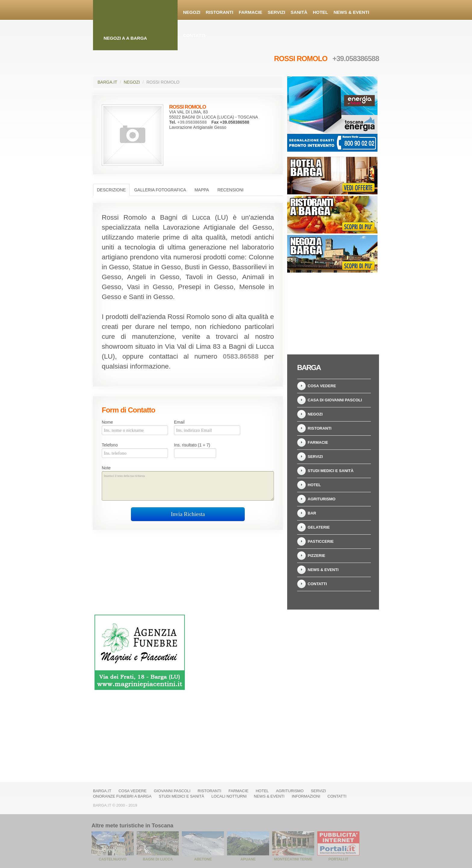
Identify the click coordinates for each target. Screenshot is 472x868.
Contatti (194, 35)
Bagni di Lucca (158, 859)
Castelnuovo (113, 859)
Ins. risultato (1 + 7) (192, 445)
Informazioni (306, 796)
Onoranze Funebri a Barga (122, 796)
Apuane (248, 859)
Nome (107, 422)
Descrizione (111, 190)
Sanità (299, 12)
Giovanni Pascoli (172, 791)
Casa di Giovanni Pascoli (335, 400)
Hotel (320, 12)
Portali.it (338, 859)
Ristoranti (220, 12)
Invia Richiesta (188, 514)
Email (179, 422)
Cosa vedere (322, 386)
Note (106, 468)
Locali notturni (229, 796)
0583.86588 (241, 356)
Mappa (202, 190)
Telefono (110, 445)
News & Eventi (351, 12)
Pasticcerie (321, 541)
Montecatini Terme (293, 859)
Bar (312, 513)
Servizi (276, 12)
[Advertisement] (332, 312)
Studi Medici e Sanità (331, 471)
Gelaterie (319, 527)
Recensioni (230, 190)
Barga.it (107, 82)
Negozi (192, 12)
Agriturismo (321, 499)
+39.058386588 (356, 59)
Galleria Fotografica (160, 190)
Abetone (203, 859)
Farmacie (250, 12)
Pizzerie (317, 556)
